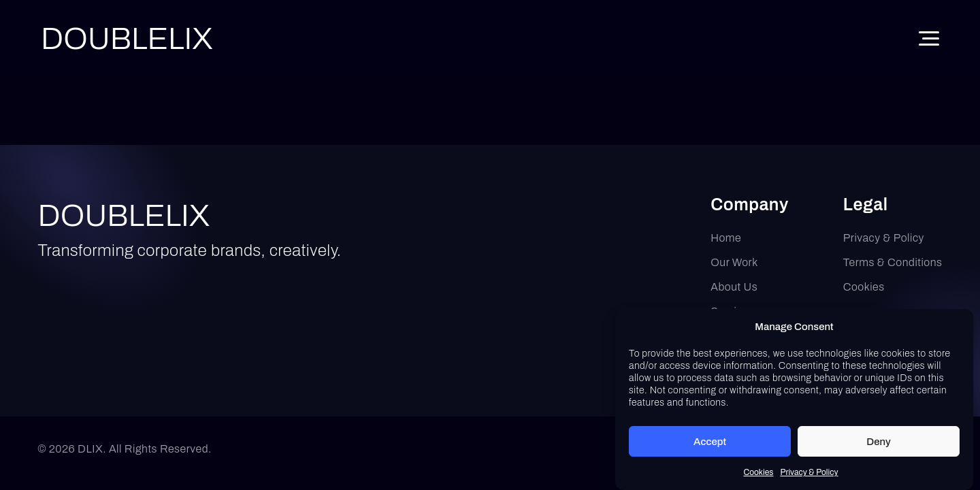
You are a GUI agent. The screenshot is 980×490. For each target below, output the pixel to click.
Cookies (758, 475)
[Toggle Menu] (929, 38)
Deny (879, 444)
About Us (734, 287)
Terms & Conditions (893, 262)
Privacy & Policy (809, 475)
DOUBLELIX (124, 215)
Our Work (734, 262)
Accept (710, 444)
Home (726, 238)
